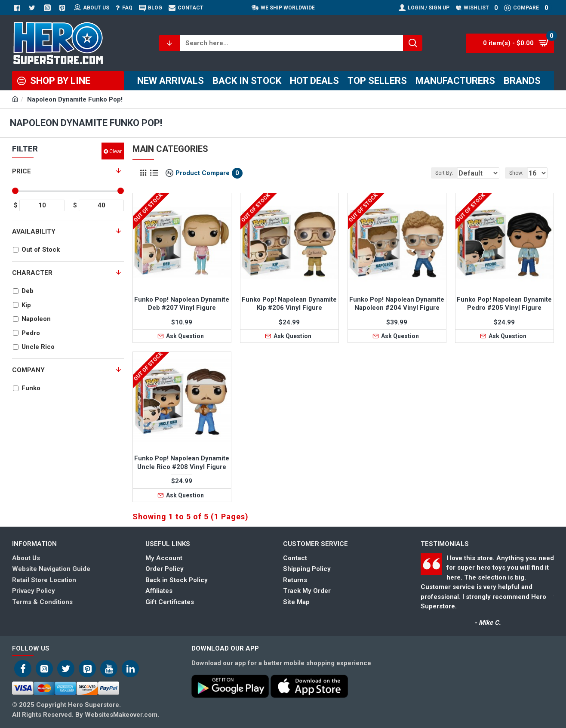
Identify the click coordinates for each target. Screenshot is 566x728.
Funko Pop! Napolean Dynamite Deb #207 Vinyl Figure (182, 304)
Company (28, 370)
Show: (519, 173)
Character (32, 273)
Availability (34, 231)
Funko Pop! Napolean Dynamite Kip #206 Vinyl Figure (289, 304)
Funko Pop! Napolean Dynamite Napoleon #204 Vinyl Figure (397, 304)
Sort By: (435, 173)
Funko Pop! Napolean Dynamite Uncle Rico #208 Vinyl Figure (182, 463)
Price (22, 171)
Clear (115, 151)
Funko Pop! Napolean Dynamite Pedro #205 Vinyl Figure (504, 304)
